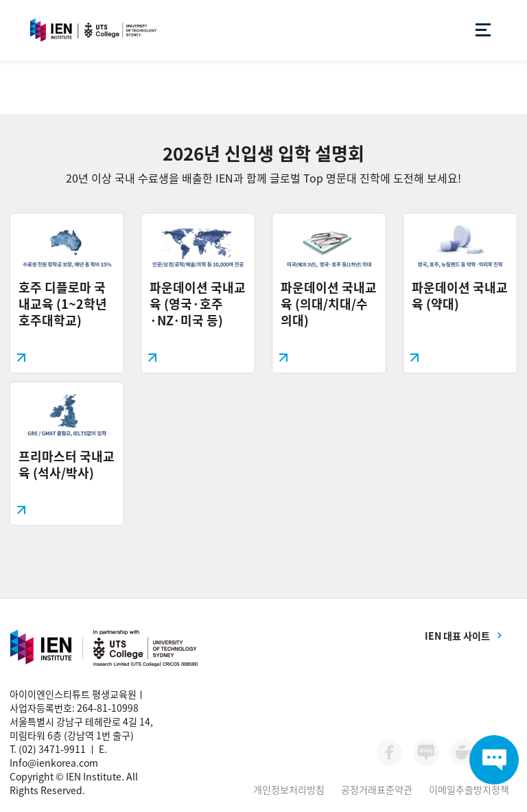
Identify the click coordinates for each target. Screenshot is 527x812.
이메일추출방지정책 (469, 789)
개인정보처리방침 (289, 789)
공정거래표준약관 (377, 789)
